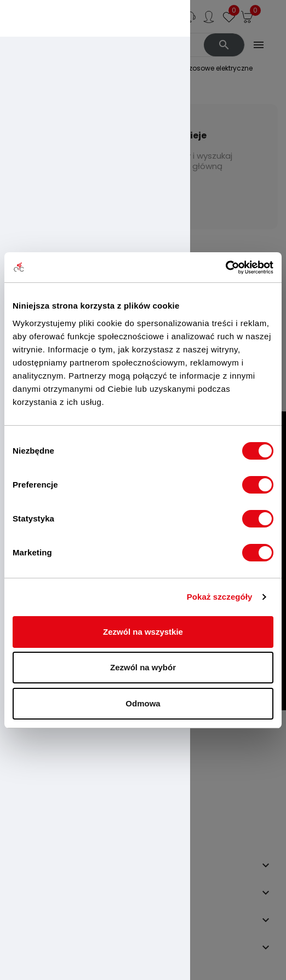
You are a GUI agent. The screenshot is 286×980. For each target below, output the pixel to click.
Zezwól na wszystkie (143, 632)
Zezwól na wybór (143, 667)
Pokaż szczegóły (220, 597)
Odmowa (143, 703)
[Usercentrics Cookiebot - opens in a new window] (225, 268)
